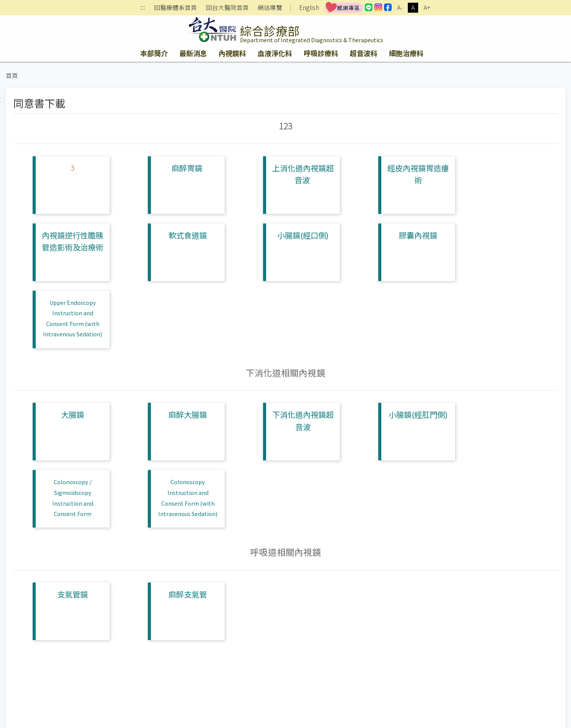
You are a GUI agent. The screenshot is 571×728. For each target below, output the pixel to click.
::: (143, 8)
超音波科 (364, 53)
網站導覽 (270, 8)
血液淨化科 (275, 53)
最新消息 (193, 53)
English (309, 7)
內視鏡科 (232, 53)
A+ (427, 7)
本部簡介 (154, 53)
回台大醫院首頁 (227, 8)
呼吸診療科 (321, 53)
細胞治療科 (406, 53)
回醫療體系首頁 (175, 8)
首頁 (12, 75)
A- (400, 7)
